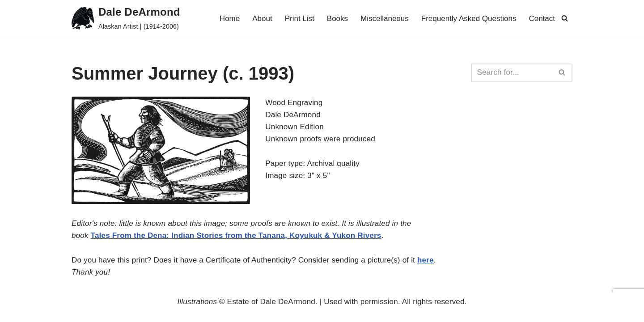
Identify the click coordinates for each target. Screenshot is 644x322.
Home (230, 19)
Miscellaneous (385, 19)
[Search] (565, 18)
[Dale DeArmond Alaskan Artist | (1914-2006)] (126, 18)
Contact (542, 19)
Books (337, 19)
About (262, 19)
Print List (300, 19)
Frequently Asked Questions (469, 19)
